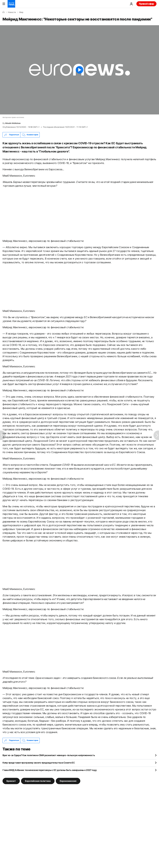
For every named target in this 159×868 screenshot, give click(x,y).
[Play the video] (79, 70)
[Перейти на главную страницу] (11, 4)
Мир (21, 12)
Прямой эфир (146, 4)
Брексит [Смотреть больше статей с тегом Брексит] (11, 781)
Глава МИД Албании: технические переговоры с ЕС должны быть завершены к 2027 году (50, 770)
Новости (12, 12)
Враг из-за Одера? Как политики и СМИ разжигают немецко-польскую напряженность (49, 755)
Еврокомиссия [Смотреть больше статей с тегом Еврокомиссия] (68, 781)
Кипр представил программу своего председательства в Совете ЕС (39, 763)
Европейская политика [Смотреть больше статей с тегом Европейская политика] (38, 781)
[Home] (3, 12)
